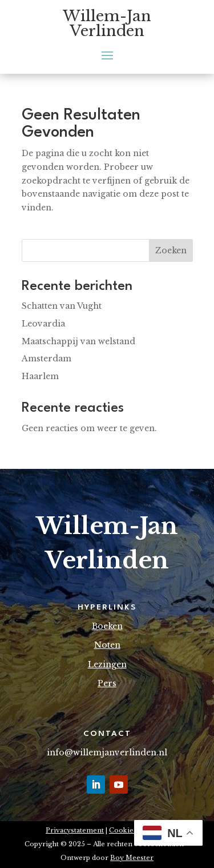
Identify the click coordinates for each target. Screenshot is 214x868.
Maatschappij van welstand (78, 341)
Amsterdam (47, 359)
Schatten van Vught (62, 306)
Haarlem (40, 376)
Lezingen (107, 664)
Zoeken (171, 250)
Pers (107, 683)
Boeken (107, 626)
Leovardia (43, 324)
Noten (107, 645)
